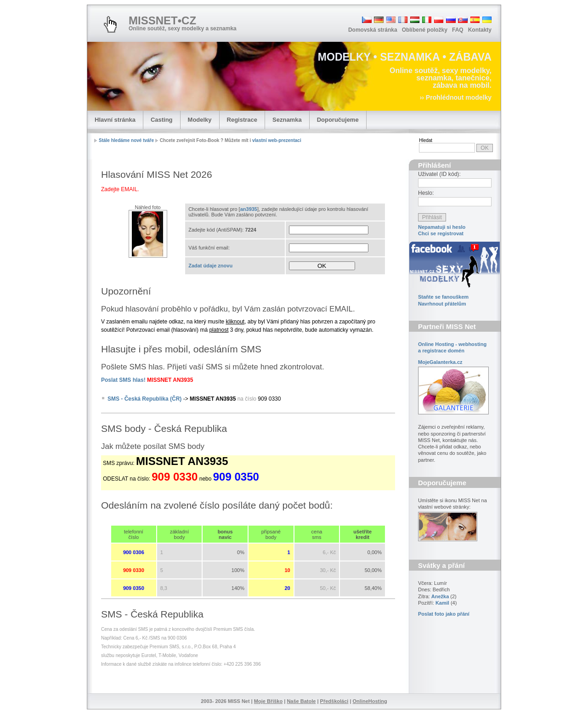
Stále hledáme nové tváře (126, 140)
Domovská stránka (373, 30)
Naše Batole (301, 701)
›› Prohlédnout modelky (456, 97)
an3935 (249, 209)
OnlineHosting (370, 701)
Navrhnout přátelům (442, 304)
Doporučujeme (338, 120)
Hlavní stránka (115, 120)
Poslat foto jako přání (444, 614)
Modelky (200, 120)
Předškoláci (334, 701)
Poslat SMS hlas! (123, 380)
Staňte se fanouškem (443, 297)
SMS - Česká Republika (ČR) (144, 399)
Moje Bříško (268, 701)
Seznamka (287, 120)
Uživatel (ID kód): (439, 174)
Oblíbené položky (425, 30)
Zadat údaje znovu (210, 266)
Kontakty (480, 30)
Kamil (442, 603)
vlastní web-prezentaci (277, 140)
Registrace (242, 120)
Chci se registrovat (441, 233)
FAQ (458, 30)
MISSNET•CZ (162, 20)
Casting (162, 120)
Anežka (440, 596)
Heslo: (426, 193)
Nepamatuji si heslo (442, 227)
